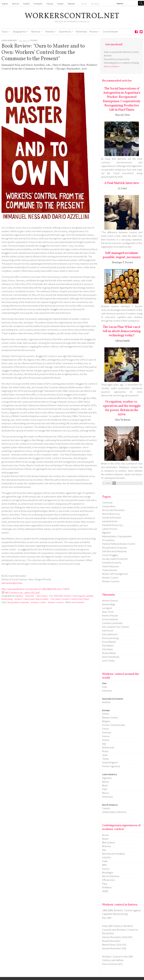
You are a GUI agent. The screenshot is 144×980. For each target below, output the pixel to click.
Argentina (19, 596)
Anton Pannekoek (111, 657)
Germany (107, 732)
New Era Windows (111, 876)
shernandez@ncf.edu (12, 583)
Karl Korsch (108, 631)
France (106, 729)
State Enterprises (111, 566)
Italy (104, 744)
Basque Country (110, 717)
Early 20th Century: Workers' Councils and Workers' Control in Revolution (120, 930)
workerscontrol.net (72, 16)
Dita (104, 850)
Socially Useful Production (115, 559)
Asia (104, 683)
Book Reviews (78, 602)
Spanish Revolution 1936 (114, 948)
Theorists (49, 32)
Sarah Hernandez (10, 40)
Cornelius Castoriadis (112, 623)
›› (114, 483)
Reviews (94, 32)
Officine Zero (109, 880)
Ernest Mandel (109, 642)
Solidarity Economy (112, 563)
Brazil (105, 785)
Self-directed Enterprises (114, 551)
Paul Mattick (108, 646)
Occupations (108, 540)
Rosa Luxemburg (110, 638)
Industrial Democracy (112, 525)
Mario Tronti (108, 612)
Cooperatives (109, 506)
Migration (107, 533)
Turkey (105, 759)
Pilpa (105, 884)
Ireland (106, 740)
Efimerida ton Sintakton (114, 854)
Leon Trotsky (108, 661)
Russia (105, 751)
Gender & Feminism (112, 518)
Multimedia (81, 32)
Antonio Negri (109, 604)
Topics (5, 32)
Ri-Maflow (107, 887)
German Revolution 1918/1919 (117, 937)
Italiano (34, 40)
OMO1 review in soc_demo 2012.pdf (22, 593)
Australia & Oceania (113, 699)
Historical (36, 32)
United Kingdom (110, 762)
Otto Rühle (107, 649)
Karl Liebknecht (110, 634)
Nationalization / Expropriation (117, 536)
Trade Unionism (110, 570)
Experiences (65, 32)
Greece (106, 736)
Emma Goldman (110, 619)
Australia (106, 702)
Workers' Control (38, 602)
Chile (105, 789)
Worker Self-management (115, 574)
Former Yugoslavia (111, 766)
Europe (106, 710)
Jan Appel (107, 608)
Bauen (105, 839)
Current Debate (110, 32)
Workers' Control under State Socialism (31, 599)
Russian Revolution (111, 941)
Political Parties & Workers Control (119, 544)
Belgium (106, 721)
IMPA (104, 865)
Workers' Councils (56, 602)
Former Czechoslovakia (114, 725)
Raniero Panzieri (110, 616)
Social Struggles (110, 555)
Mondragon (108, 872)
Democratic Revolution (113, 510)
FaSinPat (106, 857)
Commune (107, 503)
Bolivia (105, 782)
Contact (84, 4)
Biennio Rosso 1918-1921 (114, 945)
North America (110, 805)
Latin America (42, 596)
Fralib (105, 861)
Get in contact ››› (112, 66)
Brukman (106, 846)
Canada (106, 808)
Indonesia (107, 691)
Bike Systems (109, 842)
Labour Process (110, 529)
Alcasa (105, 835)
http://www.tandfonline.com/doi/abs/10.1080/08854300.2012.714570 (35, 589)
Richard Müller (109, 653)
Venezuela (29, 596)
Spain (105, 755)
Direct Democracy (111, 514)
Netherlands (108, 747)
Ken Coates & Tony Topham (116, 627)
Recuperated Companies (18, 602)
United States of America (114, 812)
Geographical (19, 32)
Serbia (105, 714)
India (104, 687)
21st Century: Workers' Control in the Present (70, 599)
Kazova (106, 869)
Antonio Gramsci (110, 601)
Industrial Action (110, 521)
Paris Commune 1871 (112, 964)
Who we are (95, 4)
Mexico (106, 793)
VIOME (105, 891)
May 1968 (107, 918)
